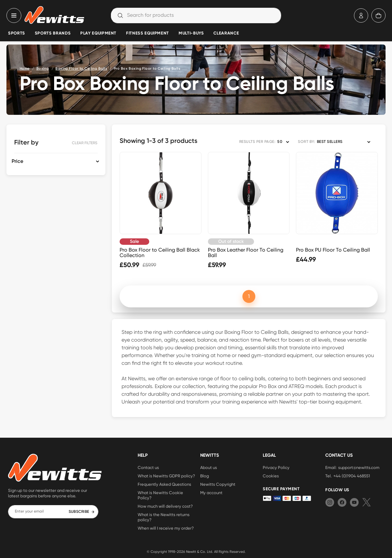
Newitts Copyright (218, 484)
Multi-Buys (191, 33)
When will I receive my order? (166, 528)
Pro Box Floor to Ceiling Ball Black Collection (160, 253)
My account (211, 493)
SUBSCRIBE (82, 512)
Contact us (148, 467)
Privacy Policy (276, 467)
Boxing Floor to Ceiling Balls (81, 69)
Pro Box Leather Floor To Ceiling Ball (246, 253)
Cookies (271, 476)
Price (17, 162)
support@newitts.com (359, 467)
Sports (17, 33)
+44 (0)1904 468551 (352, 476)
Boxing (43, 69)
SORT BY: (306, 142)
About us (209, 467)
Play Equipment (98, 33)
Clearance (226, 33)
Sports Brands (53, 33)
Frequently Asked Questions (164, 484)
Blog (205, 476)
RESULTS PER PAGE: (257, 142)
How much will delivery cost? (165, 506)
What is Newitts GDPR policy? (166, 476)
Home (25, 69)
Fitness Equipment (147, 33)
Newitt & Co (196, 552)
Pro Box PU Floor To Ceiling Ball (333, 250)
